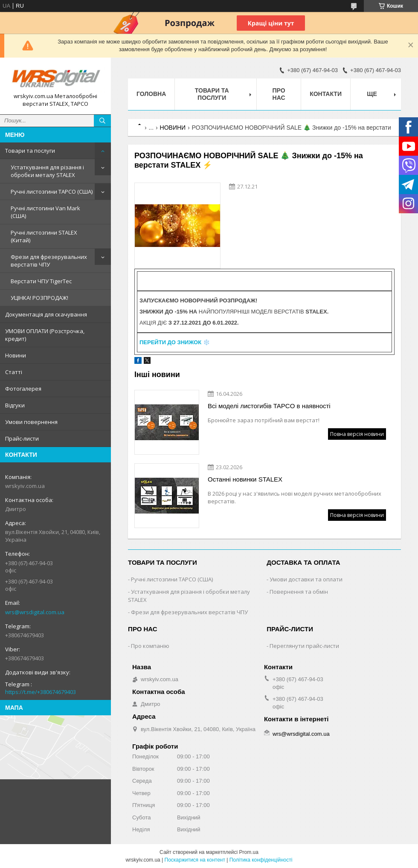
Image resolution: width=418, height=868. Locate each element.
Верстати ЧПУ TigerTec (41, 281)
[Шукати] (102, 121)
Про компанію (150, 646)
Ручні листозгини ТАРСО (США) (52, 192)
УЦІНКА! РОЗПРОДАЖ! (39, 298)
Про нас (279, 94)
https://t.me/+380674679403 (41, 692)
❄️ (175, 342)
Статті (14, 372)
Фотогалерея (23, 389)
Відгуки (15, 405)
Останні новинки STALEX (245, 479)
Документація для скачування (46, 314)
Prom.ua (249, 852)
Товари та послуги (30, 151)
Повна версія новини (357, 434)
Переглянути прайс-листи (304, 646)
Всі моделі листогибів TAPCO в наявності (269, 406)
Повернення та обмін (299, 592)
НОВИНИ (173, 128)
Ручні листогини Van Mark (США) (45, 212)
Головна (151, 94)
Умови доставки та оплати (306, 579)
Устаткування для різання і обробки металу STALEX (47, 171)
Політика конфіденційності (261, 860)
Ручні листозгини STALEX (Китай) (44, 236)
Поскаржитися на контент (195, 860)
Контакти (326, 94)
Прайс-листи (22, 438)
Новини (16, 355)
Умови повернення (31, 422)
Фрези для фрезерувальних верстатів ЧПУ (49, 261)
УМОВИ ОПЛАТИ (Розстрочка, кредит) (45, 335)
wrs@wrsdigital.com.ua (35, 612)
